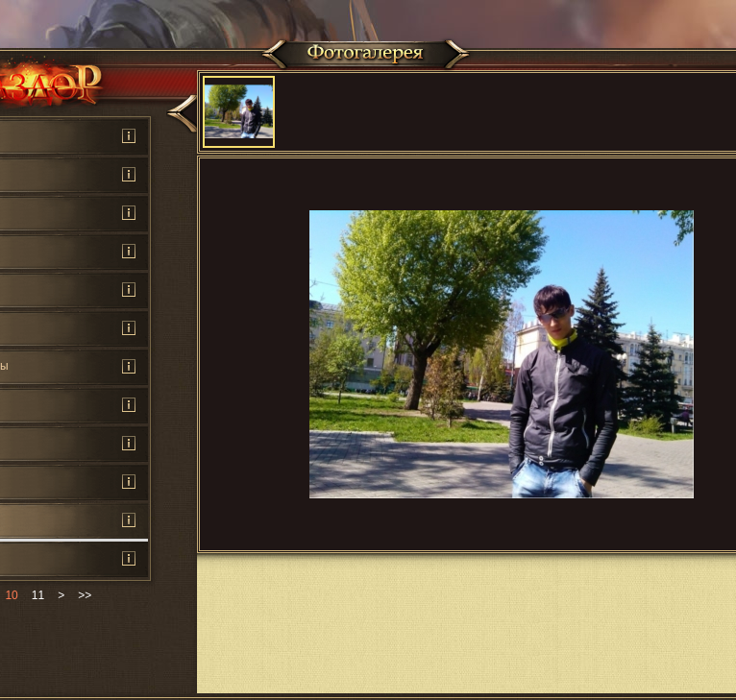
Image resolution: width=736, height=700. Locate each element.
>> (85, 595)
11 (38, 595)
